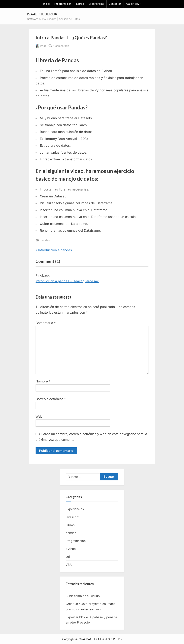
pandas (45, 240)
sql (68, 557)
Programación (63, 4)
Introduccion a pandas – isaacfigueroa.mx (67, 281)
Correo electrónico (51, 399)
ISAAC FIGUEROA (42, 14)
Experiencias (96, 4)
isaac (43, 45)
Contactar (115, 4)
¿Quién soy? (133, 4)
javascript (73, 517)
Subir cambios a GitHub (83, 596)
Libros (80, 4)
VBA (69, 565)
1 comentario (61, 46)
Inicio (46, 4)
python (71, 549)
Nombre (43, 381)
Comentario (46, 323)
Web (39, 416)
